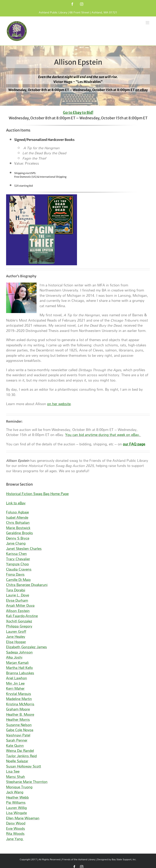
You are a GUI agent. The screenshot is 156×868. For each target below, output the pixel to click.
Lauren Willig (16, 808)
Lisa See (13, 771)
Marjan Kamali (17, 663)
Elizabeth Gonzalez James (27, 647)
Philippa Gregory (19, 626)
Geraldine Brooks (19, 533)
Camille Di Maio (18, 580)
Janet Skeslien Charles (24, 549)
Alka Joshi (14, 657)
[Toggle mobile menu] (148, 23)
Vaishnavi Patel (18, 735)
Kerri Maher (15, 688)
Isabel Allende (17, 517)
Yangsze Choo (17, 564)
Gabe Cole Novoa (20, 730)
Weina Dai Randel (20, 751)
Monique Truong (19, 787)
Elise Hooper (16, 642)
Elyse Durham (17, 600)
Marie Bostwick (18, 528)
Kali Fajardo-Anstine (22, 616)
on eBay (141, 90)
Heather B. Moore (20, 714)
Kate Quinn (15, 746)
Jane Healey (16, 637)
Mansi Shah (16, 777)
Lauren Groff (16, 631)
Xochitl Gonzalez (19, 621)
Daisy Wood (16, 823)
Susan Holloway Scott (24, 766)
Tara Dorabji (16, 590)
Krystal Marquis (19, 694)
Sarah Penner (17, 740)
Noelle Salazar (17, 761)
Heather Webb (17, 797)
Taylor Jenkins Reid (21, 756)
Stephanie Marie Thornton (27, 782)
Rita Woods (15, 834)
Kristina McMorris (20, 704)
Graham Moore (18, 709)
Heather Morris (18, 720)
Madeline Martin (19, 699)
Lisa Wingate (16, 813)
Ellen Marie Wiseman (23, 818)
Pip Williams (16, 802)
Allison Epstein (18, 611)
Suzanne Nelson (19, 725)
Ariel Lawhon (17, 678)
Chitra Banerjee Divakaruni (27, 585)
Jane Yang (15, 839)
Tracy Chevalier (18, 559)
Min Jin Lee (15, 683)
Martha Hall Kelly (19, 668)
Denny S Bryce (18, 538)
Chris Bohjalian (18, 523)
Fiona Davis (15, 574)
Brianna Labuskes (20, 673)
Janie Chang (16, 543)
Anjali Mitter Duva (20, 605)
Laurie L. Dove (18, 595)
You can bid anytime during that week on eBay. (103, 435)
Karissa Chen (16, 554)
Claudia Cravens (19, 569)
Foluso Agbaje (17, 512)
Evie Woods (16, 828)
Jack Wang (15, 792)
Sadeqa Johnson (19, 652)
